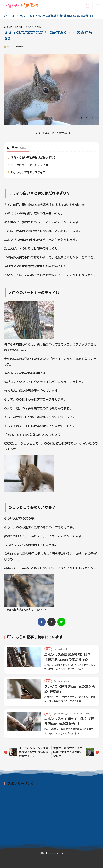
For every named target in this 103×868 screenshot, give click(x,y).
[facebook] (42, 622)
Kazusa (20, 47)
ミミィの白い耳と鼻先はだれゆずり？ (32, 158)
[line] (61, 622)
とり (48, 681)
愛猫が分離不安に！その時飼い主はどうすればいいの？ (68, 752)
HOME (11, 16)
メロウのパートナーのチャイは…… (30, 165)
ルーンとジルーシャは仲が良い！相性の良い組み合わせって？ (34, 752)
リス (22, 16)
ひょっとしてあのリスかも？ (26, 172)
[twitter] (51, 622)
